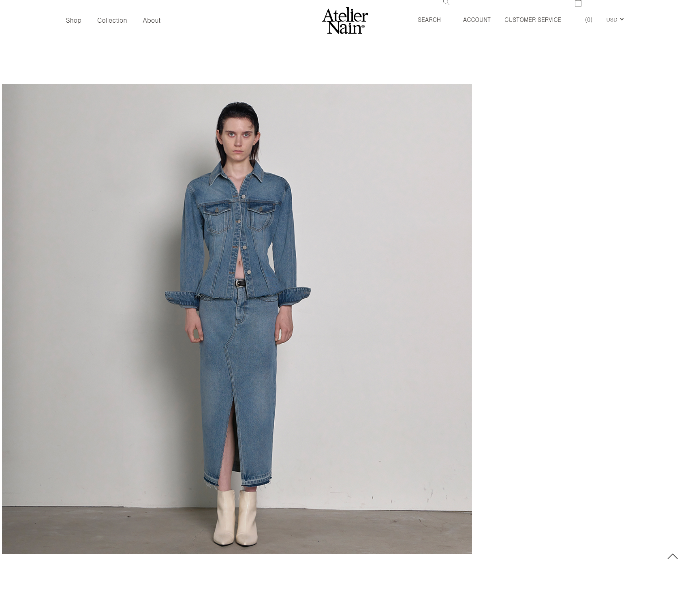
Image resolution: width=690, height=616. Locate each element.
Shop (73, 20)
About (152, 20)
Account (477, 19)
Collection (112, 20)
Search (434, 12)
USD (612, 19)
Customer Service (533, 19)
